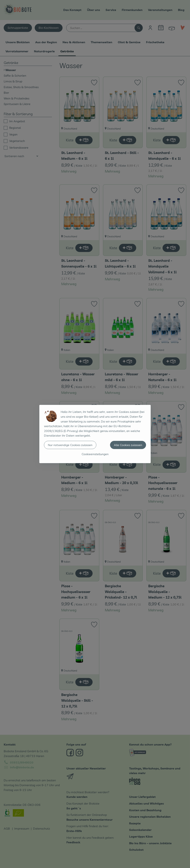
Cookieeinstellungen (95, 454)
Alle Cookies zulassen (128, 445)
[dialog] (95, 434)
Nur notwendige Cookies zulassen (70, 445)
